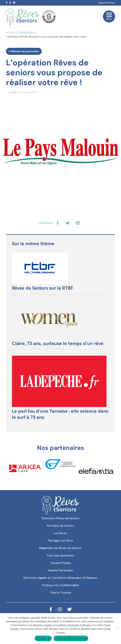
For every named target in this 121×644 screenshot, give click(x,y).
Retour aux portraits (24, 51)
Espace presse (27, 32)
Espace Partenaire (60, 570)
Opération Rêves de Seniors (61, 518)
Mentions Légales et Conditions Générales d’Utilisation (60, 578)
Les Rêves (60, 533)
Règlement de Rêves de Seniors (60, 548)
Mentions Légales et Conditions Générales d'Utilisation (62, 625)
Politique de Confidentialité (60, 585)
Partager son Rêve (60, 541)
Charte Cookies (60, 593)
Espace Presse (107, 3)
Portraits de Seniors (60, 526)
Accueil (10, 32)
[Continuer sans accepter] (116, 629)
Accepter (41, 639)
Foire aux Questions (61, 555)
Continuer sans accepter (69, 639)
